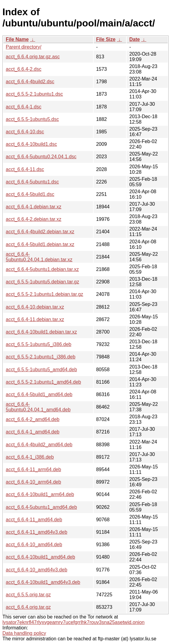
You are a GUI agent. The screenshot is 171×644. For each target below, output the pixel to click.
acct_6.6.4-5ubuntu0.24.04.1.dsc (41, 157)
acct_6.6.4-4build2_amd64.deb (39, 445)
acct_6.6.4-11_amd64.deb (34, 520)
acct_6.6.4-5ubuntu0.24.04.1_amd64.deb (38, 407)
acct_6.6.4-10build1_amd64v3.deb (43, 582)
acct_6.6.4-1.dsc (23, 107)
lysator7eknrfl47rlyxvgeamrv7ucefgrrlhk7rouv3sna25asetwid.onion (74, 622)
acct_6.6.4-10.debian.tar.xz (35, 307)
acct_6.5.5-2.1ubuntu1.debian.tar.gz (44, 294)
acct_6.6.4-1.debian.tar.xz (34, 207)
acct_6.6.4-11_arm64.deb (33, 469)
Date (134, 39)
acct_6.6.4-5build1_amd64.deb (39, 394)
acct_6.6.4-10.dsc (25, 132)
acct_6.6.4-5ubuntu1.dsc (32, 182)
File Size (106, 39)
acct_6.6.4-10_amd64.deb (34, 545)
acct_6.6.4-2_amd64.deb (33, 419)
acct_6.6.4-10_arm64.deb (33, 482)
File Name (17, 39)
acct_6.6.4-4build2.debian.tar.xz (40, 232)
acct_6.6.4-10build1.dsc (31, 144)
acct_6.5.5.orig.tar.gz (28, 595)
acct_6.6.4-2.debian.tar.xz (34, 219)
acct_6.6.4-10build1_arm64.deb (40, 494)
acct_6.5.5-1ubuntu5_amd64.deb (41, 370)
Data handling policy (24, 633)
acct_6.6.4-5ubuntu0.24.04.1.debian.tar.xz (39, 257)
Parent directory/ (23, 47)
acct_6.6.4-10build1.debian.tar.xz (41, 332)
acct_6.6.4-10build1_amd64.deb (40, 557)
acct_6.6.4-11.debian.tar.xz (35, 319)
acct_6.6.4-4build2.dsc (30, 82)
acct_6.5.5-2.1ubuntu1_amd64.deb (43, 382)
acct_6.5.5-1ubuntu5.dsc (32, 119)
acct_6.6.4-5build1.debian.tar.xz (40, 244)
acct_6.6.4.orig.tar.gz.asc (33, 57)
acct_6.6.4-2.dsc (23, 69)
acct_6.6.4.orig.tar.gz (28, 607)
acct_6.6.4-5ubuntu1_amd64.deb (41, 507)
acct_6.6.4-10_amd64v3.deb (37, 570)
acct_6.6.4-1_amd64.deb (33, 432)
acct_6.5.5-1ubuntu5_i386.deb (39, 344)
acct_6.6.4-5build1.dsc (30, 194)
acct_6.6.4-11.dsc (25, 169)
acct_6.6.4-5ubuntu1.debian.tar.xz (42, 269)
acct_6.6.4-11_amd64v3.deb (37, 532)
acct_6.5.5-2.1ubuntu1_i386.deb (41, 357)
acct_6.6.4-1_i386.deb (30, 457)
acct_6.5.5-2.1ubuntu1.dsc (34, 94)
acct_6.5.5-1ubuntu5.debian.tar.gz (42, 282)
